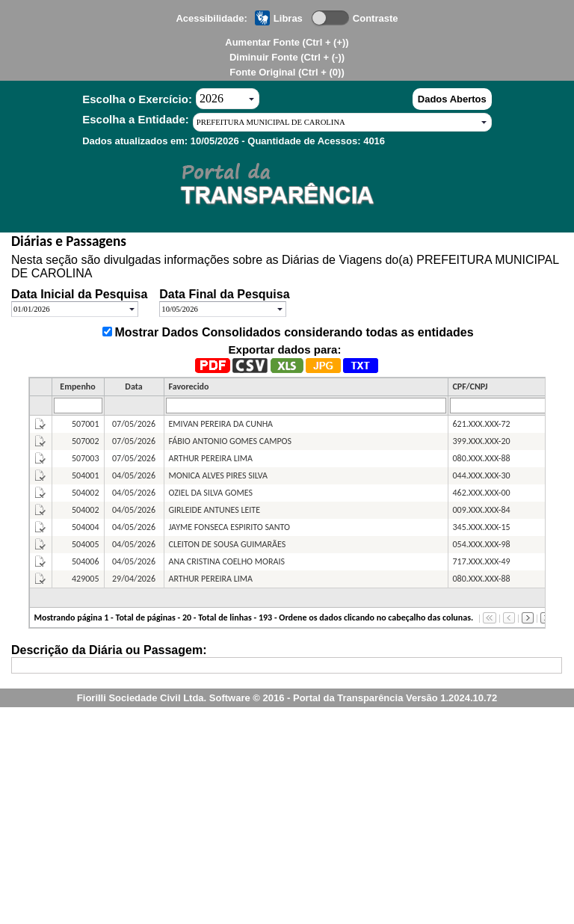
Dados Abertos (452, 99)
